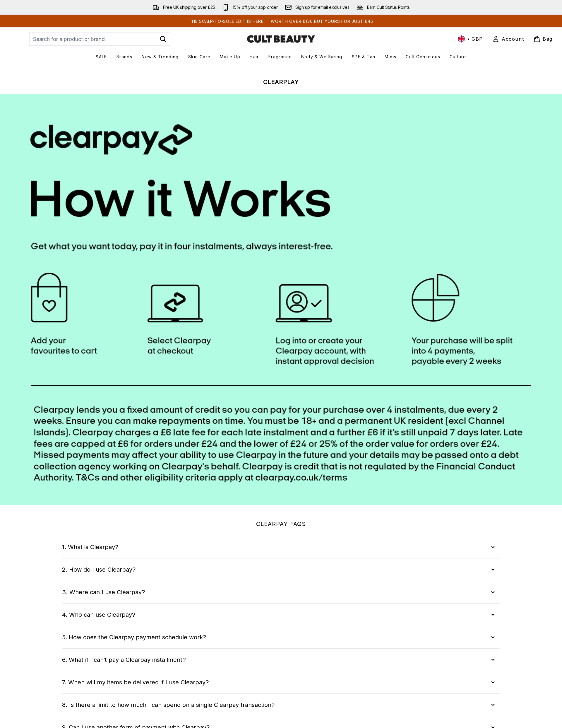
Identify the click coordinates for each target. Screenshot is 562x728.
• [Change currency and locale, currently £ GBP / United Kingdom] (470, 39)
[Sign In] (508, 39)
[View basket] (543, 39)
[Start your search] (100, 39)
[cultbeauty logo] (281, 39)
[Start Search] (163, 39)
